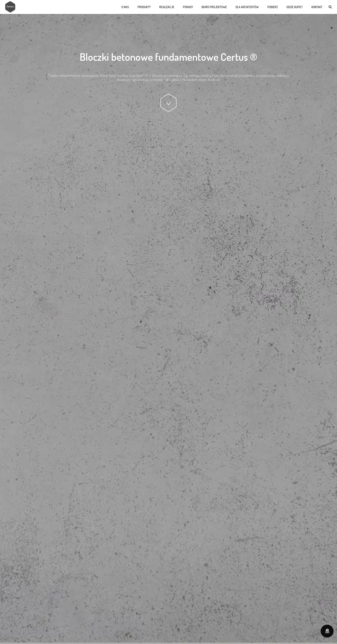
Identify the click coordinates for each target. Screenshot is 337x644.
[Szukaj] (330, 7)
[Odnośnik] (10, 7)
